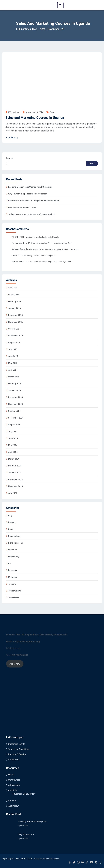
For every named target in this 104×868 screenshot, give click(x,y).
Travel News (14, 598)
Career (11, 529)
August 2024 (14, 425)
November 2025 (15, 322)
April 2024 (13, 452)
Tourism (12, 584)
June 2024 (13, 438)
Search (10, 158)
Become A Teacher (17, 754)
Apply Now (13, 806)
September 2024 (16, 418)
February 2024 (15, 466)
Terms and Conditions (19, 749)
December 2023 (15, 479)
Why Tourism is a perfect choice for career (27, 194)
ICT (10, 563)
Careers (12, 801)
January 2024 (14, 473)
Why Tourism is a (26, 834)
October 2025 (14, 329)
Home (11, 775)
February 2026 (15, 301)
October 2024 (14, 411)
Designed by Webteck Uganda (47, 859)
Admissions (14, 785)
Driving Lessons (15, 543)
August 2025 (14, 343)
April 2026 (13, 288)
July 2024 (13, 432)
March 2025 (14, 377)
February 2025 (15, 384)
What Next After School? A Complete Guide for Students (34, 201)
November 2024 (15, 404)
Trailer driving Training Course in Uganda (38, 256)
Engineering (14, 557)
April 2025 (13, 370)
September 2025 (16, 336)
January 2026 (14, 308)
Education (13, 550)
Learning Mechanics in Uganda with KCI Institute (30, 187)
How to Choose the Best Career (22, 207)
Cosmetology (14, 536)
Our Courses (14, 780)
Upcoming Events (17, 744)
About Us (13, 790)
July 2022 (13, 493)
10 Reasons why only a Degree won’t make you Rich (32, 214)
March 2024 (14, 459)
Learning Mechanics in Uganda (32, 821)
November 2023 (15, 486)
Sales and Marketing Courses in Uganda (35, 118)
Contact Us (14, 760)
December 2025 (15, 315)
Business (12, 522)
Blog (52, 112)
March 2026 (14, 295)
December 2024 (15, 397)
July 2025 (13, 349)
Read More (12, 138)
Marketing (13, 577)
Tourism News (15, 591)
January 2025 (14, 390)
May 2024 (13, 445)
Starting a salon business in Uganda (44, 237)
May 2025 (13, 363)
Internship (13, 570)
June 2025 (13, 356)
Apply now (15, 664)
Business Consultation (24, 794)
